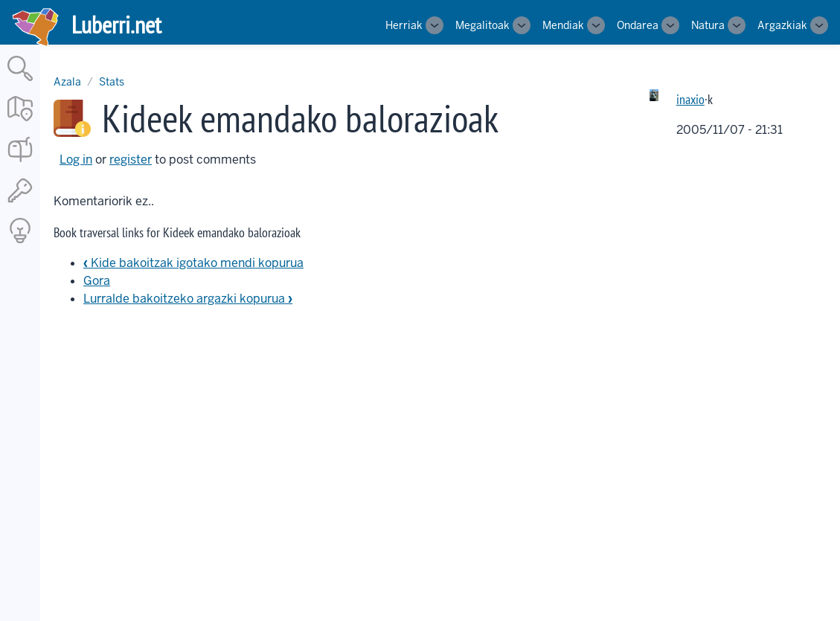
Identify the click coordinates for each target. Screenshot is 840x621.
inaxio (690, 99)
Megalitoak (482, 25)
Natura (708, 25)
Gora (97, 281)
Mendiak (563, 25)
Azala (67, 82)
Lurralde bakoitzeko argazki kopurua (188, 299)
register (131, 160)
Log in (76, 160)
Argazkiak (782, 25)
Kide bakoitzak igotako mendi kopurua (193, 263)
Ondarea (638, 25)
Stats (112, 82)
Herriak (404, 25)
